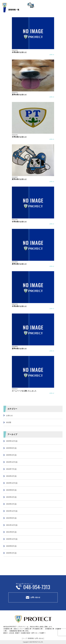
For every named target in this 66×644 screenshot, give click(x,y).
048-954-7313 (37, 587)
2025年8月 (10, 448)
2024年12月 (11, 462)
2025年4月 (10, 455)
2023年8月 (10, 490)
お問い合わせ (35, 597)
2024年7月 (10, 469)
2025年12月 (11, 441)
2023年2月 (10, 504)
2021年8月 (10, 532)
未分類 (9, 422)
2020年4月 (10, 553)
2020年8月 (10, 546)
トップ (25, 638)
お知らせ (52, 55)
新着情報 (31, 638)
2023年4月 (10, 497)
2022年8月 (10, 518)
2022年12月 (11, 511)
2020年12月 (11, 539)
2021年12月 (11, 525)
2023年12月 (11, 483)
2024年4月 (10, 476)
